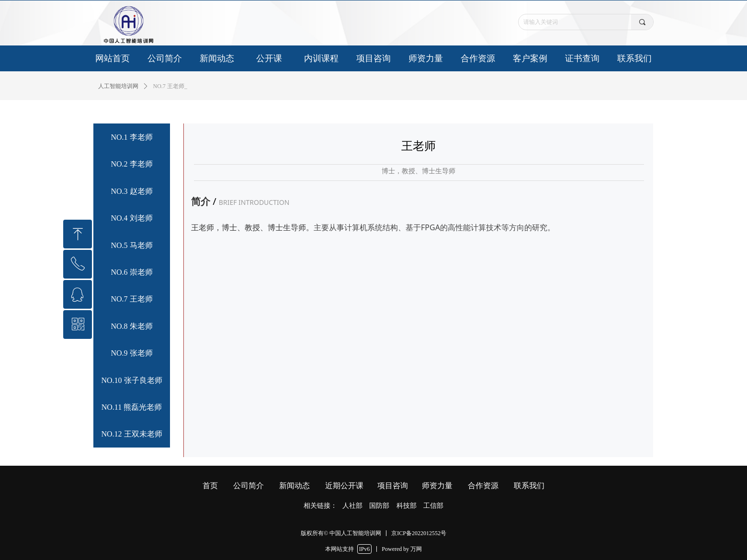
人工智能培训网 (118, 86)
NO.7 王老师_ (170, 86)
